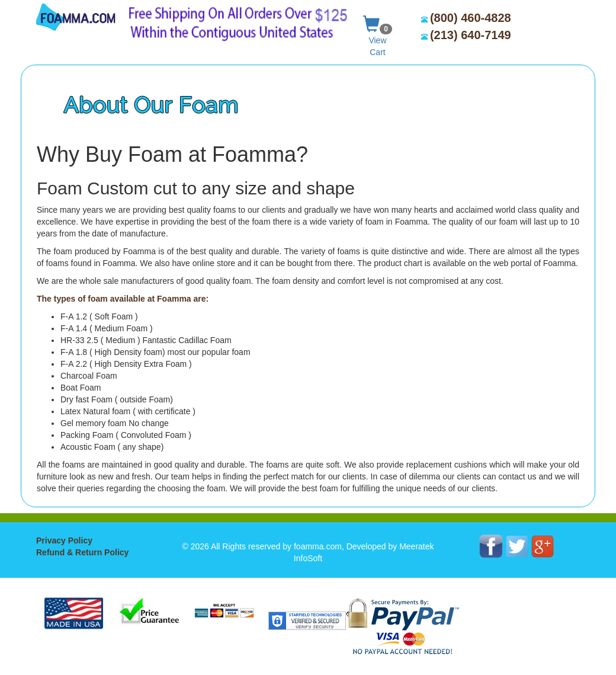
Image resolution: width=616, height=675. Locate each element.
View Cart (378, 33)
